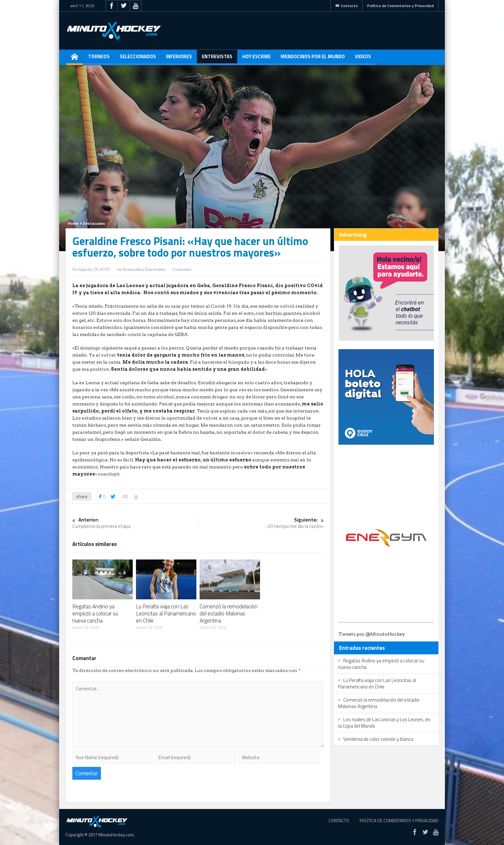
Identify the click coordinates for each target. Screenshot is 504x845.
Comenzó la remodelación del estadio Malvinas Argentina (229, 613)
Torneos (99, 59)
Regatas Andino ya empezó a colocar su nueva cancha (95, 613)
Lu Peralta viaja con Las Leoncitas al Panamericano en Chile (166, 613)
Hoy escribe (256, 59)
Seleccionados (138, 59)
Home (73, 223)
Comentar (182, 269)
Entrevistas (217, 59)
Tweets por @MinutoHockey (372, 634)
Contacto (346, 6)
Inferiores (179, 59)
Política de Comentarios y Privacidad (400, 6)
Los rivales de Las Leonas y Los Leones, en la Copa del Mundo (384, 723)
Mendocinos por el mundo (313, 59)
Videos (363, 59)
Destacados (94, 223)
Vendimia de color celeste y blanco (378, 739)
